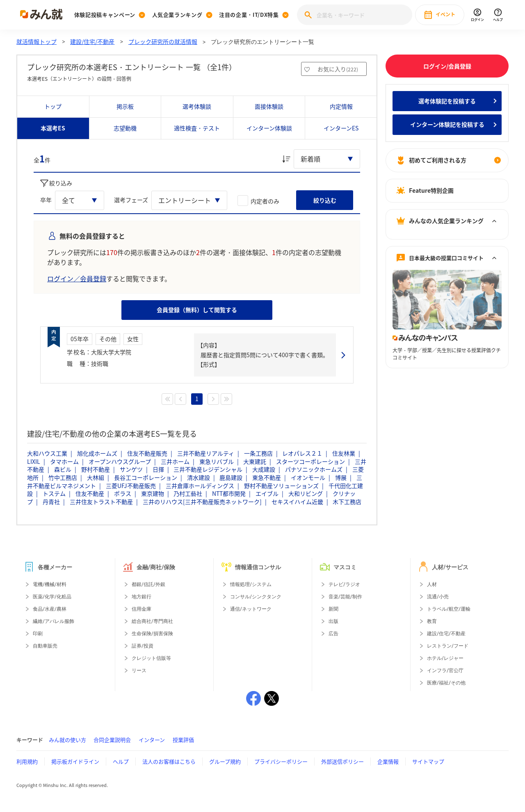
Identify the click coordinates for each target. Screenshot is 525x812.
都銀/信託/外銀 (148, 584)
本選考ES (53, 128)
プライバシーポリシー (281, 761)
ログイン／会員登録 (77, 278)
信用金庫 (142, 609)
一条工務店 (258, 453)
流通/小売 (438, 597)
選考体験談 (197, 106)
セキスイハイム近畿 (297, 502)
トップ (53, 106)
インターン (152, 740)
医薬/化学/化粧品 (52, 597)
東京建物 (153, 493)
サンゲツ (131, 469)
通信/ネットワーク (251, 609)
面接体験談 (269, 106)
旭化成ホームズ (97, 453)
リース (139, 671)
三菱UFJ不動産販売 (131, 486)
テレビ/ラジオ (344, 584)
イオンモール (308, 477)
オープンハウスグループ (120, 461)
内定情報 (341, 106)
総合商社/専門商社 (152, 621)
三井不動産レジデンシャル (208, 469)
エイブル (267, 493)
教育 (432, 621)
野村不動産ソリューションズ (281, 486)
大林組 (96, 477)
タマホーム (64, 461)
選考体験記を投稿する (447, 101)
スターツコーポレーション (310, 461)
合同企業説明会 (112, 740)
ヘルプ (121, 761)
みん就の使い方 (67, 740)
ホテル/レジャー (445, 658)
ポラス (123, 493)
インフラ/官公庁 (445, 671)
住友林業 (344, 453)
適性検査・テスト (197, 128)
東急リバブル (217, 461)
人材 (432, 584)
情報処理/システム (251, 584)
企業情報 (388, 761)
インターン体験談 (269, 128)
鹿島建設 (231, 477)
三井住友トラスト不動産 (101, 502)
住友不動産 (90, 493)
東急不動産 (267, 477)
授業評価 (183, 740)
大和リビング (306, 493)
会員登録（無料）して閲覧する (197, 310)
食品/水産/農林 (50, 609)
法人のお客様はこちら (169, 761)
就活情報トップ (37, 41)
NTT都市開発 (229, 493)
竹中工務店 (63, 477)
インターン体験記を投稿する (447, 124)
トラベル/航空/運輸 (449, 609)
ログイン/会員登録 (447, 66)
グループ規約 (225, 761)
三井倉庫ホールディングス (200, 486)
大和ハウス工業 (47, 453)
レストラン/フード (448, 646)
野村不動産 (96, 469)
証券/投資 (143, 646)
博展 (341, 477)
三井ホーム (175, 461)
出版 (333, 621)
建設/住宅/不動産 (92, 41)
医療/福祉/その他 (446, 683)
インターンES (341, 128)
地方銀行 (142, 597)
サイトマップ (428, 761)
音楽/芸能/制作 (345, 597)
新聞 (333, 609)
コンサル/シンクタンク (256, 597)
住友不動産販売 (147, 453)
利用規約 (27, 761)
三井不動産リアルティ (206, 453)
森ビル (63, 469)
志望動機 (125, 128)
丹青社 (51, 502)
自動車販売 (45, 646)
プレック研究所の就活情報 (163, 41)
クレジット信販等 (151, 658)
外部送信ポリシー (342, 761)
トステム (54, 493)
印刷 (38, 634)
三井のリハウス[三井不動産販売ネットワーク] (202, 502)
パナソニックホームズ (314, 469)
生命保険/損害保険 (152, 634)
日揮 (158, 469)
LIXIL (34, 461)
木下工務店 (347, 502)
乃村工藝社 (188, 493)
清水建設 (199, 477)
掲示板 (125, 106)
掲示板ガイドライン (75, 761)
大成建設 (264, 469)
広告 (333, 634)
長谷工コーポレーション (146, 477)
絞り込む (325, 200)
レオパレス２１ (302, 453)
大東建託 (255, 461)
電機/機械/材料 (50, 584)
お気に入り (338, 69)
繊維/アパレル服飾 (54, 621)
